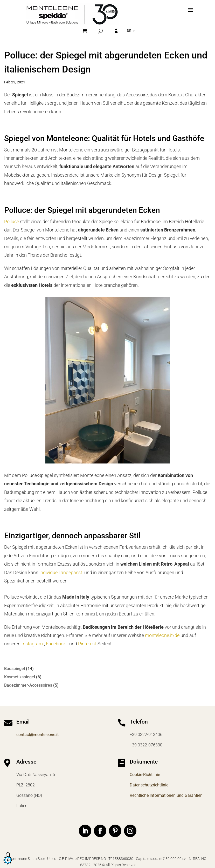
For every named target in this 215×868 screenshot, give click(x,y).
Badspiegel (15, 669)
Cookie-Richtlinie (145, 775)
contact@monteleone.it (37, 735)
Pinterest (87, 644)
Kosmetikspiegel (20, 677)
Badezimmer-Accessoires (28, 685)
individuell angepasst (61, 572)
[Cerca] (100, 31)
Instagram (32, 644)
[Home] (72, 14)
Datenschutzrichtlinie (149, 785)
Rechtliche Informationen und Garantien (166, 795)
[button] (8, 865)
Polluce (12, 221)
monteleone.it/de (162, 635)
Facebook (56, 644)
